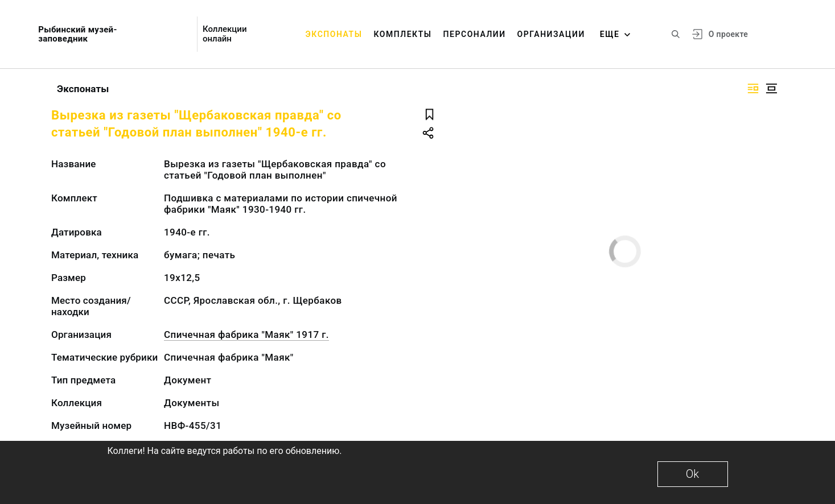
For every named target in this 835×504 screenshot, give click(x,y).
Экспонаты (334, 34)
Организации (551, 34)
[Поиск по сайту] (676, 34)
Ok (692, 474)
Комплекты (402, 34)
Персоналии (475, 34)
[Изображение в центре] (771, 88)
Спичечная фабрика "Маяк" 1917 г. (246, 334)
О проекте (728, 34)
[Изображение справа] (753, 88)
